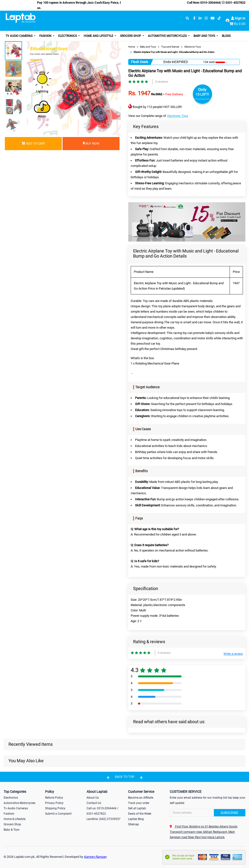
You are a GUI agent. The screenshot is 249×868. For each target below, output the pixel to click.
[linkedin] (200, 18)
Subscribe (229, 813)
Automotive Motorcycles (168, 36)
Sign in (238, 18)
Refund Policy (54, 798)
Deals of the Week (140, 814)
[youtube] (213, 18)
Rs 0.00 (240, 24)
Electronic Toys (178, 116)
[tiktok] (219, 18)
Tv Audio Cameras (16, 808)
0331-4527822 (233, 3)
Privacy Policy (54, 803)
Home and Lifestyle (99, 36)
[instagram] (206, 18)
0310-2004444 (210, 3)
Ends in (169, 62)
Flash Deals (140, 62)
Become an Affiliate (141, 798)
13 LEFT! (202, 94)
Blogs (226, 36)
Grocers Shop (131, 36)
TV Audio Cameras (19, 36)
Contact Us (94, 803)
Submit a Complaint (58, 814)
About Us (93, 798)
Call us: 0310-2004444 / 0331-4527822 (102, 811)
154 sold (209, 62)
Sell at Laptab (137, 808)
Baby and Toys (205, 36)
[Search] (208, 813)
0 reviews (162, 82)
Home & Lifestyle (15, 819)
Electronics (68, 36)
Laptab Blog (136, 819)
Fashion (46, 36)
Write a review (233, 654)
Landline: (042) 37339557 (104, 819)
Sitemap (133, 824)
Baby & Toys (12, 830)
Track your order (139, 803)
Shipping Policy (55, 808)
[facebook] (194, 18)
